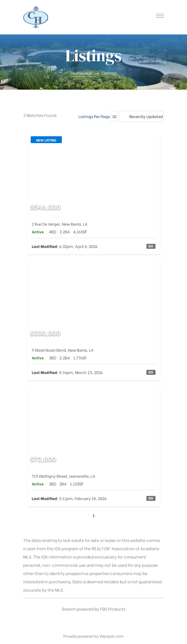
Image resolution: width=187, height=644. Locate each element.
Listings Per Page (94, 116)
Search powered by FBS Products (94, 609)
